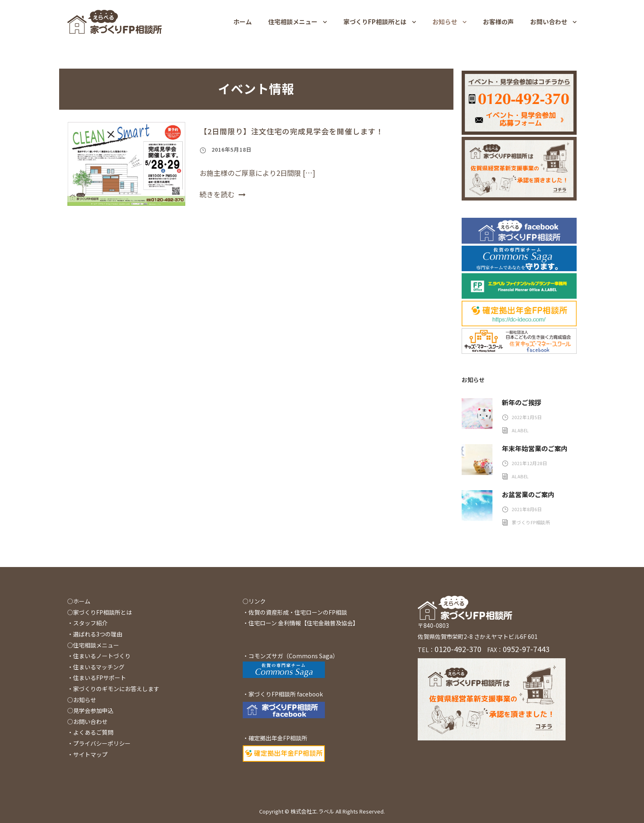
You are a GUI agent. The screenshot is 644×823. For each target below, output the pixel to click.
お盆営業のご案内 (528, 494)
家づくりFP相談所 (531, 522)
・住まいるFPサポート (97, 678)
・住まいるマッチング (96, 667)
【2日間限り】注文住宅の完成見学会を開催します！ (292, 131)
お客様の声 (498, 22)
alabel (520, 430)
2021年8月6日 (527, 509)
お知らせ (445, 22)
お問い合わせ (549, 22)
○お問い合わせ (87, 722)
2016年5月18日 (232, 149)
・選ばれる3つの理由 (95, 634)
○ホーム (79, 601)
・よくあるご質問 (90, 732)
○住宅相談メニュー (93, 645)
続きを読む (223, 194)
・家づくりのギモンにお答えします (113, 689)
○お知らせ (82, 700)
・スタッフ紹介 (87, 623)
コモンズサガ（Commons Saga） (293, 656)
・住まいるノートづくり (99, 656)
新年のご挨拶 (522, 402)
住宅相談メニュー (293, 22)
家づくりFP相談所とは (375, 22)
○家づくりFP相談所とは (100, 612)
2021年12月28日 (530, 463)
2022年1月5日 (527, 417)
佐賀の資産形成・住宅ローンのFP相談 (298, 612)
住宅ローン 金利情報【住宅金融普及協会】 (304, 623)
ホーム (243, 22)
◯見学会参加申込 (90, 710)
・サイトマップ (87, 754)
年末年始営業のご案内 (535, 448)
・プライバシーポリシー (99, 743)
